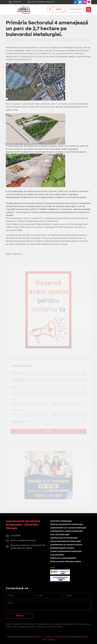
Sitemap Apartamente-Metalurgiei (66, 524)
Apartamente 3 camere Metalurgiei (67, 531)
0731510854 (15, 2)
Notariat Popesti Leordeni (62, 548)
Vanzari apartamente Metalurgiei (65, 541)
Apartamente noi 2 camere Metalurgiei (68, 528)
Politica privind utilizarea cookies (66, 562)
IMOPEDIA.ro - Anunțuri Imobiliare (46, 637)
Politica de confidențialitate (63, 558)
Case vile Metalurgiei (60, 535)
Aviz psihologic (57, 555)
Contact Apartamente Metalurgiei (66, 551)
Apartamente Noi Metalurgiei (64, 538)
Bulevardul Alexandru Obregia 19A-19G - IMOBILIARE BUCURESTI (29, 547)
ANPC (53, 568)
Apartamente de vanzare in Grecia (66, 545)
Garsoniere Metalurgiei (61, 521)
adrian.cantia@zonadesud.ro (41, 2)
